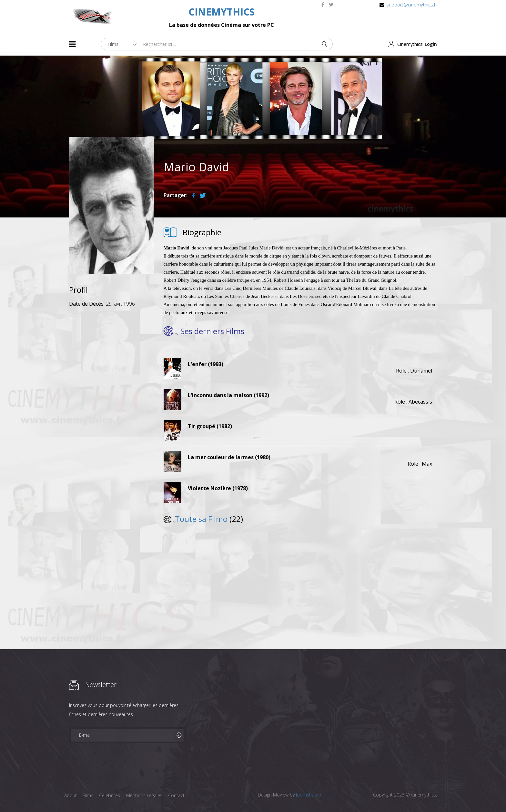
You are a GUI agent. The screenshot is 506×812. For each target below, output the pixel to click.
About (71, 795)
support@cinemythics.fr (412, 5)
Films (89, 795)
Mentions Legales (146, 795)
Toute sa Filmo (201, 519)
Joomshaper (309, 795)
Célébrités (111, 795)
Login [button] (431, 44)
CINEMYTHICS (222, 12)
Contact (179, 795)
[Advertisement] (111, 422)
